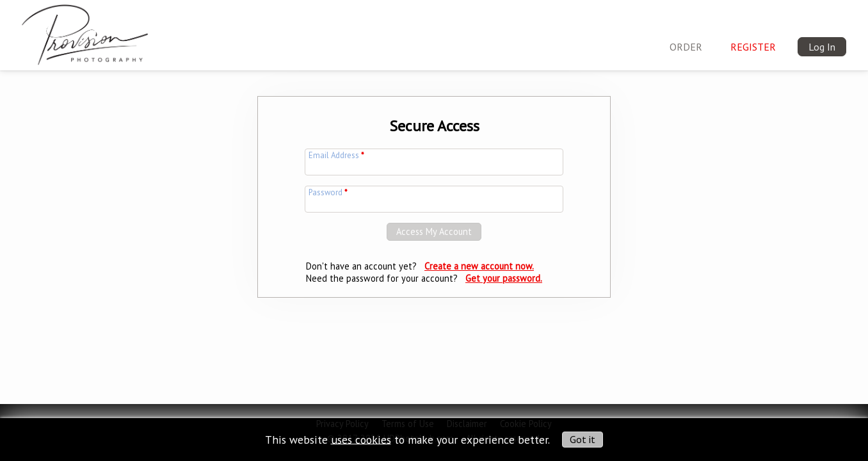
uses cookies (361, 439)
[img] (85, 32)
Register (753, 47)
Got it (583, 439)
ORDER (686, 47)
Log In (822, 47)
